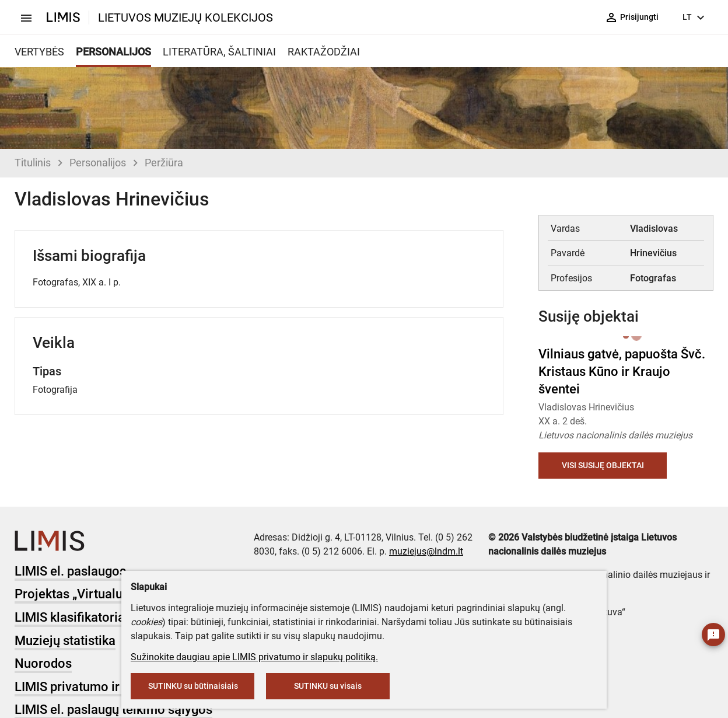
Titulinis (33, 163)
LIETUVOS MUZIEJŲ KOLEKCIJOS (185, 18)
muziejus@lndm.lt (426, 551)
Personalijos (98, 163)
